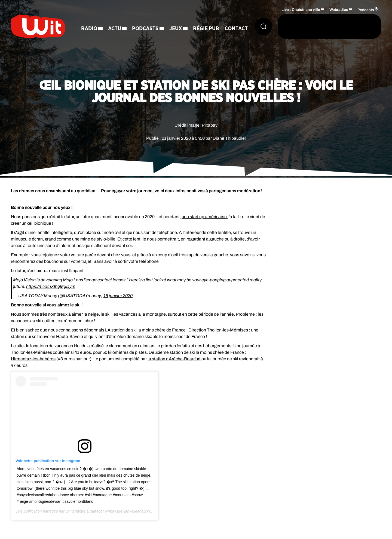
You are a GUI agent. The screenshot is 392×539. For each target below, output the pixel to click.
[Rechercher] (264, 26)
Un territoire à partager (85, 511)
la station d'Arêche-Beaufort (174, 359)
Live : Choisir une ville (301, 10)
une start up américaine (205, 217)
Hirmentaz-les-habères (33, 359)
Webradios (339, 10)
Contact (236, 29)
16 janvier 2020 (118, 296)
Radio (89, 29)
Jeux (176, 29)
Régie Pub (206, 29)
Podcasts (145, 29)
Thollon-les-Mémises (227, 330)
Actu (115, 29)
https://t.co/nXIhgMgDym (51, 286)
